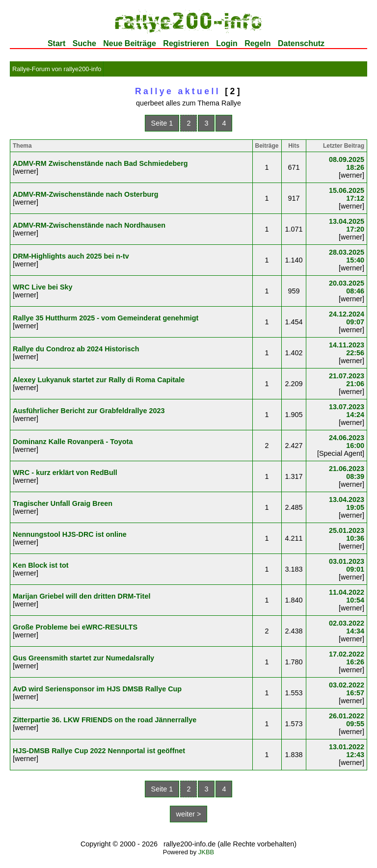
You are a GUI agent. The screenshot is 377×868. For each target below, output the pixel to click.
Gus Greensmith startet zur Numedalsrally (83, 658)
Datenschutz (301, 43)
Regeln (257, 43)
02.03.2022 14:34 (347, 627)
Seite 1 (162, 123)
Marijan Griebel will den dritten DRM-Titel (81, 596)
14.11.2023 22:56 (347, 349)
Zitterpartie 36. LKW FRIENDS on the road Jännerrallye (105, 720)
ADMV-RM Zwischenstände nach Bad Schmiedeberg (100, 163)
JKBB (206, 852)
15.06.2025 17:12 (347, 194)
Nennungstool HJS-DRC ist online (70, 534)
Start (56, 43)
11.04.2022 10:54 (347, 596)
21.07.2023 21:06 (347, 380)
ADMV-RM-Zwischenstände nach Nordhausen (89, 225)
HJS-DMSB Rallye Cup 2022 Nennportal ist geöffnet (99, 751)
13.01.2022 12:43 (347, 751)
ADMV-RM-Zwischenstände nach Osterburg (86, 194)
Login (227, 43)
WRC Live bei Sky (43, 287)
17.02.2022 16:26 (347, 658)
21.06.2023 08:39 (347, 473)
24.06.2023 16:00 (347, 442)
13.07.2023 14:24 (347, 411)
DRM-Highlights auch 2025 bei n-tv (71, 256)
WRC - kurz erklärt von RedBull (65, 473)
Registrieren (186, 43)
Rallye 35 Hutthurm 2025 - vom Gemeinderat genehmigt (106, 318)
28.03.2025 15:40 (347, 256)
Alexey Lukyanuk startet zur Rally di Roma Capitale (99, 380)
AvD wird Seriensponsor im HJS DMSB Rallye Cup (97, 689)
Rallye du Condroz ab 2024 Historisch (76, 349)
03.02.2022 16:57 (347, 689)
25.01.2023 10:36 (347, 534)
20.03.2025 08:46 (347, 287)
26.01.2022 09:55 (347, 720)
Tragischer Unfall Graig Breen (63, 503)
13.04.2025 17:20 (347, 225)
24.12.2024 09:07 (347, 318)
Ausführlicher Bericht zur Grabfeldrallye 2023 (89, 411)
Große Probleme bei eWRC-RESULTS (75, 627)
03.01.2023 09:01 (347, 565)
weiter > (189, 814)
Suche (84, 43)
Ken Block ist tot (41, 565)
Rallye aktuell (178, 91)
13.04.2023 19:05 (347, 503)
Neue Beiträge (130, 43)
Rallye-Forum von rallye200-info (57, 69)
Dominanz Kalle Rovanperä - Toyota (73, 442)
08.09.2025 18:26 (347, 163)
